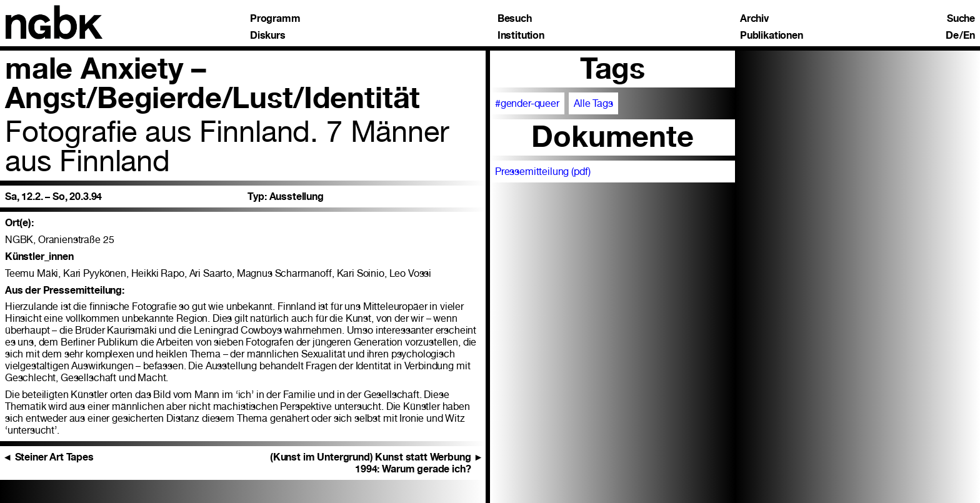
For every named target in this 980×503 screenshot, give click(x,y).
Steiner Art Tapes (48, 457)
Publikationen (772, 36)
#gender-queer (527, 103)
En (969, 36)
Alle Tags (593, 103)
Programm (275, 19)
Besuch (515, 19)
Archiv (754, 19)
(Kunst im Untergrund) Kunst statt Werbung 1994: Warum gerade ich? (377, 463)
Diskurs (268, 36)
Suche (961, 19)
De (952, 36)
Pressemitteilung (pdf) (543, 172)
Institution (521, 36)
